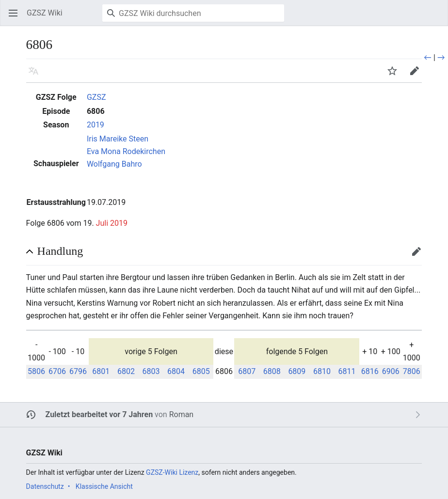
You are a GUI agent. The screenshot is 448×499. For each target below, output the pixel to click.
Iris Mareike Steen (118, 139)
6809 (297, 371)
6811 (347, 371)
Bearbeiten (420, 256)
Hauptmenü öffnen (16, 18)
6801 (101, 371)
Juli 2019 (112, 223)
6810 (322, 371)
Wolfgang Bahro (114, 164)
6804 (176, 371)
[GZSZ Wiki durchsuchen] (193, 13)
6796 (78, 371)
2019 (96, 125)
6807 (247, 371)
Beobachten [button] (395, 75)
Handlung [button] (60, 251)
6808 (272, 371)
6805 (201, 371)
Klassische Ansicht (104, 486)
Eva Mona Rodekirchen (126, 151)
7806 (412, 371)
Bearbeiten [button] (418, 75)
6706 (57, 371)
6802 (126, 371)
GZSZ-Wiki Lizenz (172, 472)
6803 (151, 371)
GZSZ (96, 97)
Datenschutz (45, 486)
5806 (36, 371)
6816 (370, 371)
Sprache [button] (37, 75)
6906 (391, 371)
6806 (96, 111)
